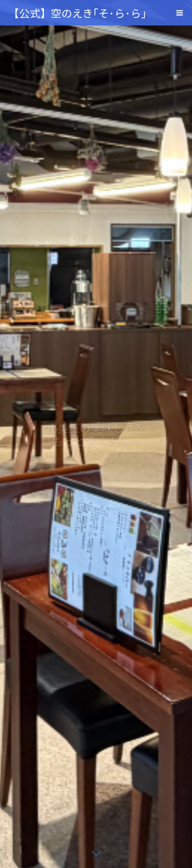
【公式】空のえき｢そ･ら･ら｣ (78, 13)
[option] (96, 434)
